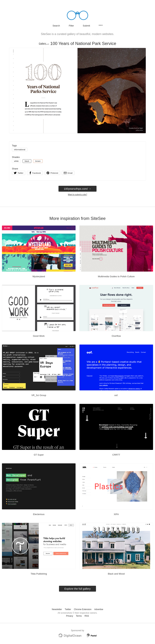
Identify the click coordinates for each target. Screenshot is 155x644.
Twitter (68, 609)
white (16, 161)
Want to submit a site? (77, 194)
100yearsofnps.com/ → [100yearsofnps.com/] (77, 189)
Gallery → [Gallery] (44, 43)
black (27, 161)
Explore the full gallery (77, 589)
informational (20, 150)
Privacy (70, 616)
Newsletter (57, 609)
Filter (71, 26)
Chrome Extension (83, 609)
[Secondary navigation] (101, 25)
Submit (86, 26)
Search (56, 26)
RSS (87, 616)
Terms (79, 616)
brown (38, 161)
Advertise (99, 609)
